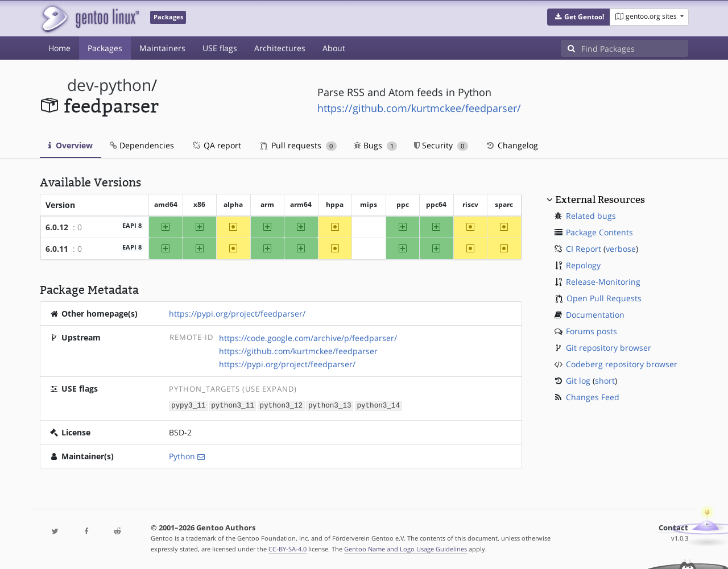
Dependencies (142, 145)
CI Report (584, 249)
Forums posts (591, 331)
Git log (578, 381)
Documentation (595, 315)
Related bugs (591, 216)
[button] (579, 17)
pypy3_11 (188, 405)
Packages (105, 48)
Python (182, 456)
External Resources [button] (600, 200)
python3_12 (282, 405)
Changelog (512, 145)
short (605, 381)
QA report (216, 145)
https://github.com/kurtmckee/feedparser (298, 351)
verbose (621, 249)
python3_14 (378, 405)
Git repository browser (609, 348)
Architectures (280, 48)
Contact (673, 527)
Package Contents (599, 232)
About (334, 48)
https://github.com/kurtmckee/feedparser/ (419, 108)
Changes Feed (593, 397)
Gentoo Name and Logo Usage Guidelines (406, 548)
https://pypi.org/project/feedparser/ (237, 313)
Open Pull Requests (604, 298)
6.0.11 (57, 249)
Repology (583, 265)
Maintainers (162, 48)
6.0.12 (57, 227)
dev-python (109, 85)
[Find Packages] (635, 48)
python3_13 (330, 405)
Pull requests (299, 145)
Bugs (376, 145)
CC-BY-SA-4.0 (288, 548)
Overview (71, 145)
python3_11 (233, 405)
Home (59, 48)
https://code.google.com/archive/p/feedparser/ (308, 338)
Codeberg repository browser (622, 364)
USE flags (220, 48)
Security (441, 145)
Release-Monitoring (603, 282)
